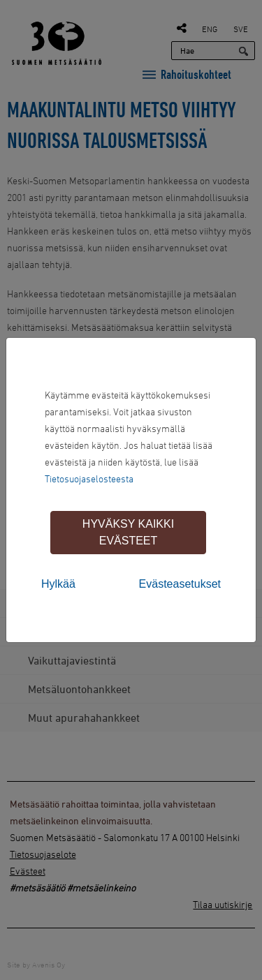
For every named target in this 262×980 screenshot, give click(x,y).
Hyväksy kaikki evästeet (128, 532)
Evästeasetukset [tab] (180, 584)
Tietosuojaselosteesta (89, 478)
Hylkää (58, 584)
